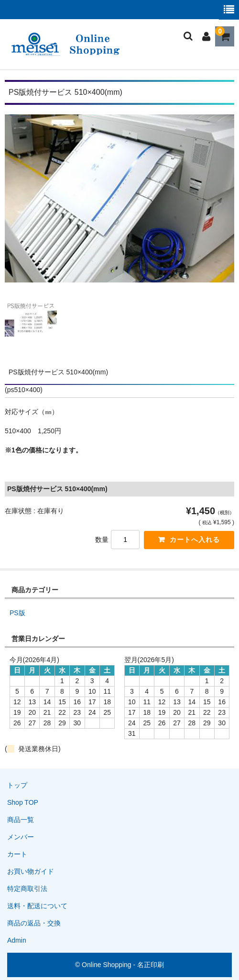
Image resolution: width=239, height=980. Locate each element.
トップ (17, 785)
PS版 (17, 613)
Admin (17, 940)
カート (17, 854)
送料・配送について (37, 906)
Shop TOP (23, 802)
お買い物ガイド (31, 871)
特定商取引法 (27, 889)
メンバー (21, 837)
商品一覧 (21, 820)
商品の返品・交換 (34, 923)
